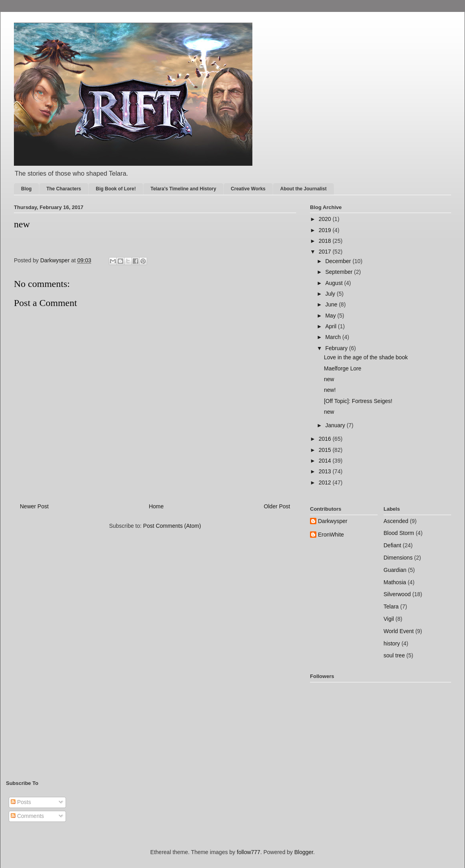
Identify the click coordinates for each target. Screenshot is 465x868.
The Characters (64, 189)
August (334, 283)
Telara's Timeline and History (183, 189)
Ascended (396, 521)
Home (156, 506)
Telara (391, 606)
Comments (27, 816)
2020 (326, 219)
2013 (326, 471)
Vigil (389, 619)
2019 (326, 230)
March (334, 337)
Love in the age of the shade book (366, 357)
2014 (326, 461)
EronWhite (331, 535)
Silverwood (397, 594)
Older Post (277, 506)
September (339, 272)
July (331, 294)
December (339, 261)
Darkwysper (333, 521)
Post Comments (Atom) (172, 526)
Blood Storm (399, 533)
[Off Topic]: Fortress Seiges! (358, 401)
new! (330, 390)
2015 (326, 450)
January (336, 425)
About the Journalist (303, 189)
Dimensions (398, 558)
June (332, 304)
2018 (326, 241)
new (329, 379)
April (331, 326)
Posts (21, 802)
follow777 (249, 852)
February (337, 348)
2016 (326, 439)
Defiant (392, 545)
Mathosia (395, 582)
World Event (399, 631)
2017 (326, 252)
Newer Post (34, 506)
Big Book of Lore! (116, 189)
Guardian (395, 570)
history (392, 643)
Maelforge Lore (343, 368)
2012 (326, 482)
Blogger (304, 852)
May (331, 316)
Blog (26, 189)
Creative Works (248, 189)
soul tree (394, 655)
